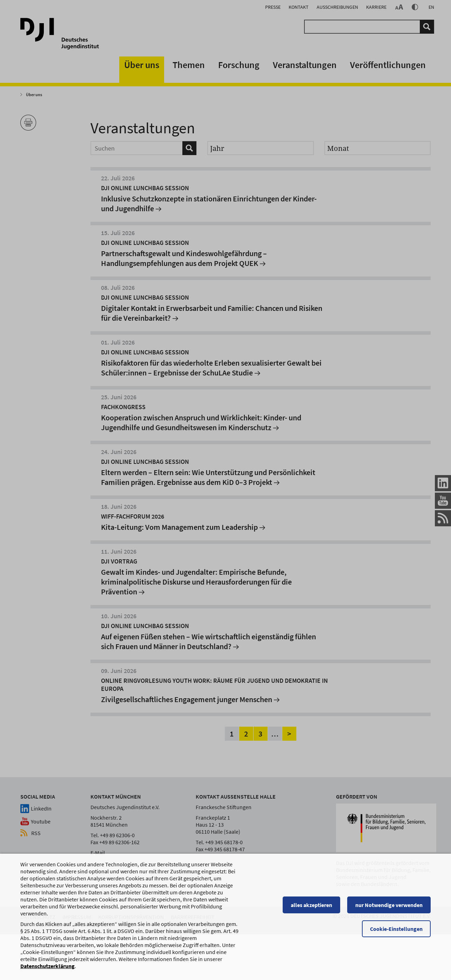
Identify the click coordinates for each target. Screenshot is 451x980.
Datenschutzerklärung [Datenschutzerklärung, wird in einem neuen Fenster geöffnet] (48, 969)
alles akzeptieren (311, 908)
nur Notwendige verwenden (389, 908)
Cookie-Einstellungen (396, 932)
